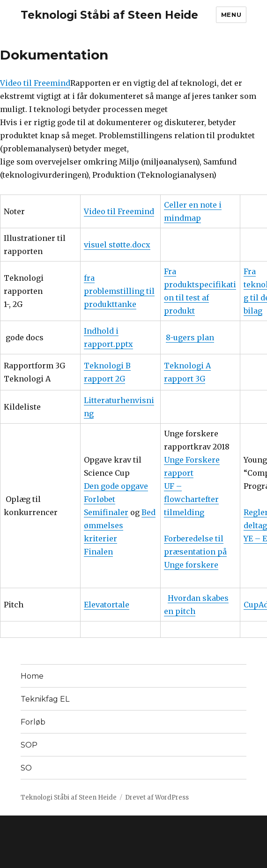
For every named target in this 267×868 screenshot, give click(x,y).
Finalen (98, 552)
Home (32, 676)
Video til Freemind (35, 83)
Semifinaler (106, 512)
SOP (29, 745)
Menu (231, 15)
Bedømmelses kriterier (120, 525)
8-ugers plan (190, 337)
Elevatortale (107, 605)
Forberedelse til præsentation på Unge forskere (195, 552)
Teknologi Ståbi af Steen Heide (109, 15)
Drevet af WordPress (157, 797)
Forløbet (100, 499)
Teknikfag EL (45, 699)
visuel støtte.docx (117, 245)
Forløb (33, 722)
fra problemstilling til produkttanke (119, 291)
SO (26, 768)
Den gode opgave (116, 486)
